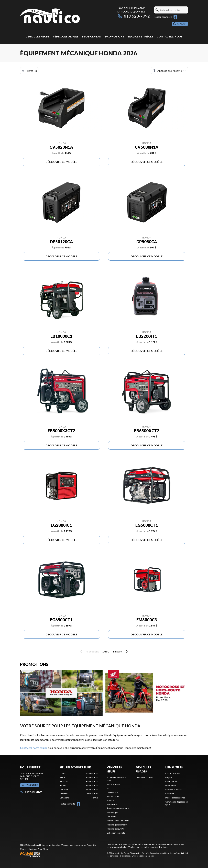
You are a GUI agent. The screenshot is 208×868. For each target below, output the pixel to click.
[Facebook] (175, 17)
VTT (109, 788)
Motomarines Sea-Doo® (118, 821)
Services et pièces (140, 36)
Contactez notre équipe (34, 748)
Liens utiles (174, 767)
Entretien (170, 794)
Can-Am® (111, 817)
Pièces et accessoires (175, 798)
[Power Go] (58, 854)
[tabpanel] (79, 786)
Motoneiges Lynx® (115, 829)
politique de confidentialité (174, 853)
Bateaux (111, 800)
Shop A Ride (43, 849)
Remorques (112, 804)
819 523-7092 (134, 16)
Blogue (169, 777)
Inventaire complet (145, 777)
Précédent (89, 651)
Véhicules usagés (66, 36)
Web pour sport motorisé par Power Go (78, 845)
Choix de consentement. (143, 856)
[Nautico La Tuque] (50, 16)
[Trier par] (170, 71)
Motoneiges (112, 813)
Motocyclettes (113, 784)
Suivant (121, 651)
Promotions (115, 36)
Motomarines (113, 796)
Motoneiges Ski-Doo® (117, 825)
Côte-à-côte (112, 792)
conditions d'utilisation (120, 856)
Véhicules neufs (37, 36)
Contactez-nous (170, 36)
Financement (92, 36)
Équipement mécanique (118, 809)
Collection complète (116, 833)
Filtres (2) (29, 71)
